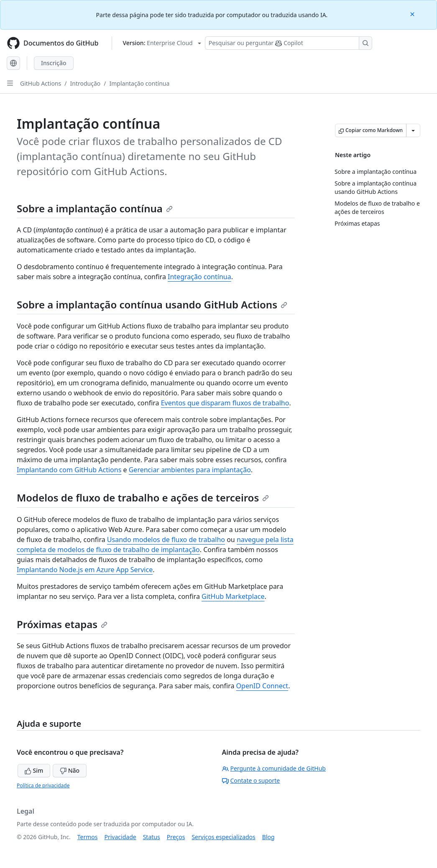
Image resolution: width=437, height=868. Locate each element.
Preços (176, 837)
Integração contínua (199, 277)
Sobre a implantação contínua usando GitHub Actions (152, 304)
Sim (34, 770)
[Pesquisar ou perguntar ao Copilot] (289, 43)
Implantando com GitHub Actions (69, 470)
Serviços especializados (223, 837)
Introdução (86, 83)
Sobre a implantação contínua (95, 208)
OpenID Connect (262, 686)
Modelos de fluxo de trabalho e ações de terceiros (143, 498)
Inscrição (54, 63)
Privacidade (120, 837)
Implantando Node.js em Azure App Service (85, 570)
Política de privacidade (43, 785)
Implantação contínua (139, 83)
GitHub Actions (41, 83)
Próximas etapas (62, 624)
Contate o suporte (251, 780)
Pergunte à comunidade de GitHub (274, 768)
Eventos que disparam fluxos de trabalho (225, 403)
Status (152, 837)
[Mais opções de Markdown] (413, 130)
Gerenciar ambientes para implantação (190, 470)
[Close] (413, 14)
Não (70, 770)
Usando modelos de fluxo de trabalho (166, 540)
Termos (88, 837)
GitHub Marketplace (233, 596)
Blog (268, 837)
